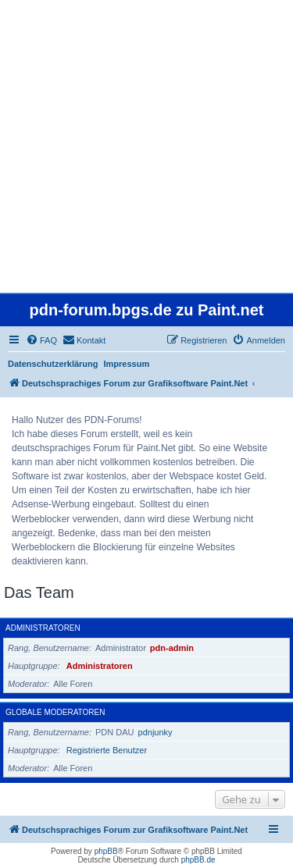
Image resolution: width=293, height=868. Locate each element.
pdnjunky (155, 732)
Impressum (127, 364)
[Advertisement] (146, 146)
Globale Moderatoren (55, 712)
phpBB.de (198, 860)
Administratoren (43, 628)
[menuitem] (41, 340)
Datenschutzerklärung (53, 364)
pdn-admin (172, 648)
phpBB (106, 851)
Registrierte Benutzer (107, 750)
